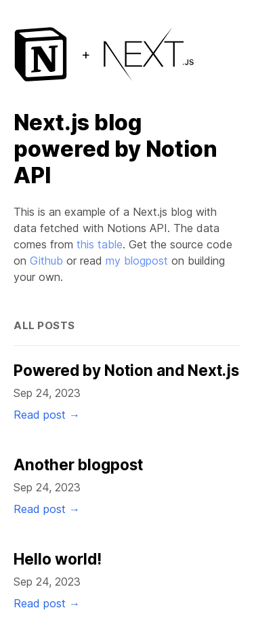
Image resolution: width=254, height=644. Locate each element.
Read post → (47, 415)
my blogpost (137, 261)
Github (46, 261)
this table (100, 244)
